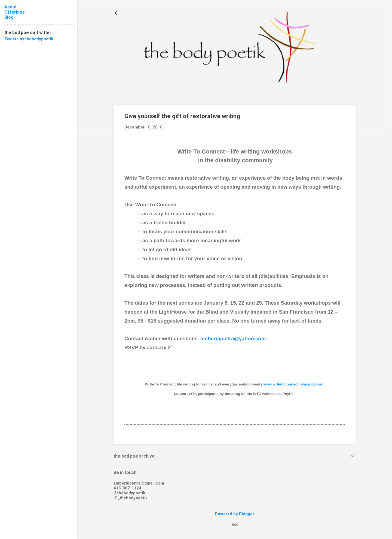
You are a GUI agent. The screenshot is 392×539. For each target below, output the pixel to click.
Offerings (15, 12)
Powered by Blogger (235, 514)
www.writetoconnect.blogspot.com (293, 384)
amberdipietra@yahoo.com (233, 339)
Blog (9, 17)
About (10, 7)
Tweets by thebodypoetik (29, 39)
